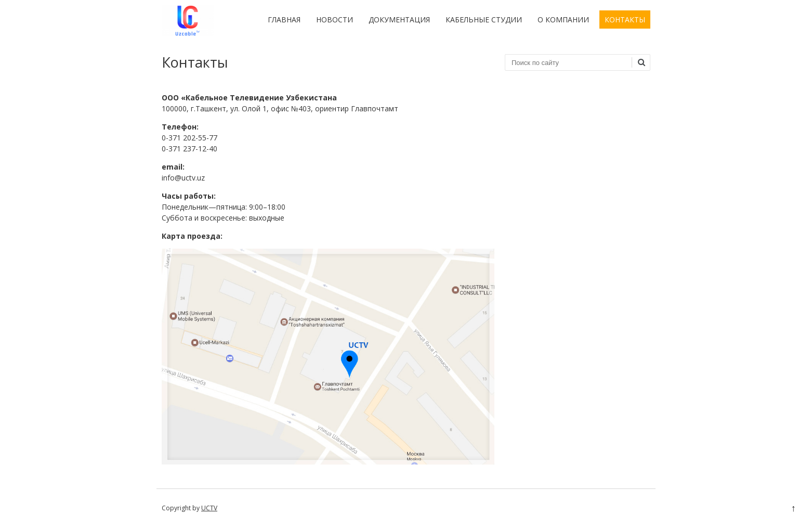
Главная (284, 20)
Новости (335, 20)
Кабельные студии (484, 20)
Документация (399, 20)
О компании (563, 20)
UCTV (209, 508)
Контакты (625, 20)
